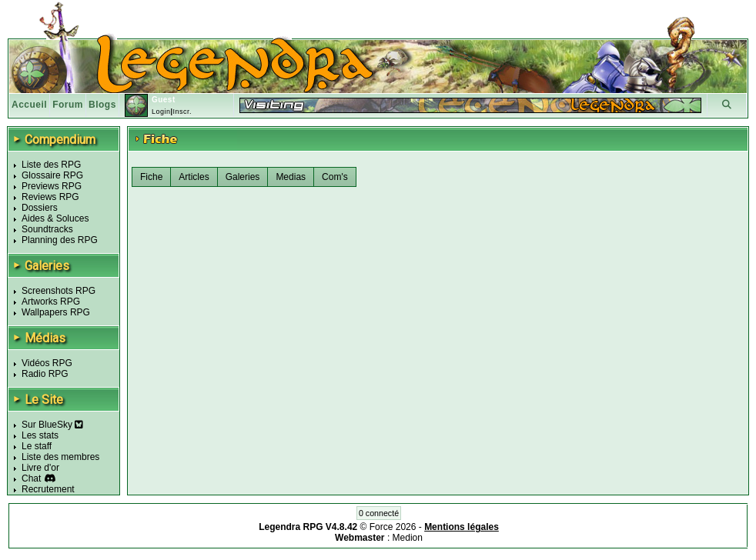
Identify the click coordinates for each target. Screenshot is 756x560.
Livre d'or (40, 468)
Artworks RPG (51, 302)
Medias (291, 177)
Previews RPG (52, 186)
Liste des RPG (51, 165)
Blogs (102, 105)
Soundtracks (47, 229)
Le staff (37, 446)
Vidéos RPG (47, 363)
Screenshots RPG (59, 291)
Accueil (29, 105)
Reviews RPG (50, 197)
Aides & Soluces (55, 218)
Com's (335, 177)
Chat (31, 478)
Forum (68, 105)
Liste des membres (60, 457)
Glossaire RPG (52, 175)
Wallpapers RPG (56, 312)
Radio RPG (45, 374)
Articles (194, 177)
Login (161, 112)
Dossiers (40, 208)
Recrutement (48, 489)
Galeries (243, 177)
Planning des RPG (60, 240)
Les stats (40, 435)
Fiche (151, 177)
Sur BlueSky (52, 425)
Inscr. (182, 112)
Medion (408, 538)
